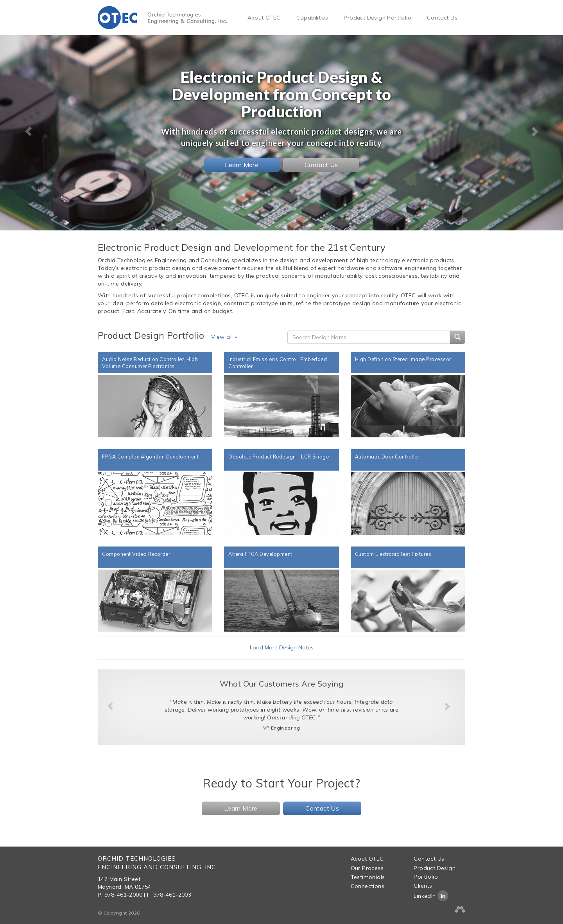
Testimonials (368, 877)
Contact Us (442, 18)
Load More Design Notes (282, 647)
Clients (423, 886)
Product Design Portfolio (377, 18)
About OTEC (264, 18)
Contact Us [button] (321, 165)
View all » (224, 337)
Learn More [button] (242, 165)
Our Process (367, 868)
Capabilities (312, 18)
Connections (368, 886)
